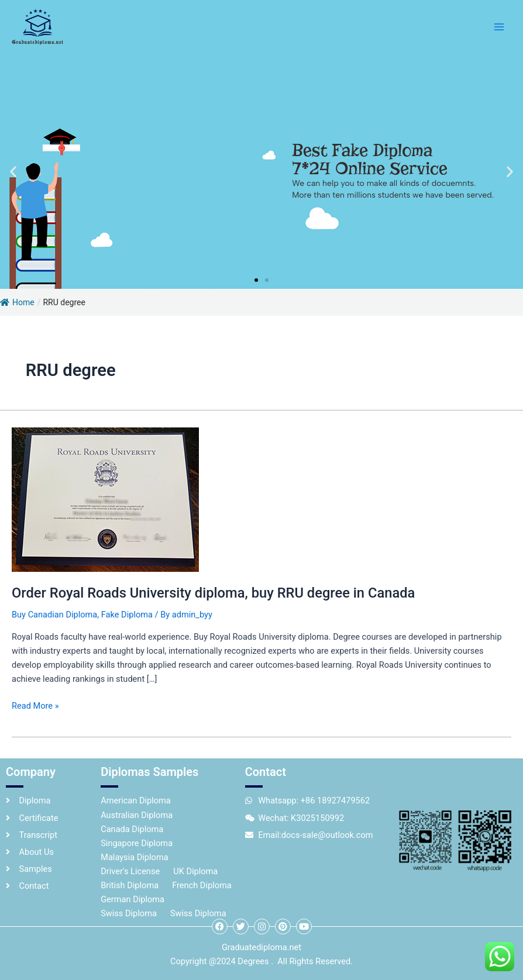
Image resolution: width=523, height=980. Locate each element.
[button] (13, 171)
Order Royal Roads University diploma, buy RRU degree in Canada (213, 593)
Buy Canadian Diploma (54, 615)
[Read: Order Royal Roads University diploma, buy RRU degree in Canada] (105, 499)
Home (17, 302)
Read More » (35, 705)
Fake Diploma (127, 615)
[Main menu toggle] (499, 27)
